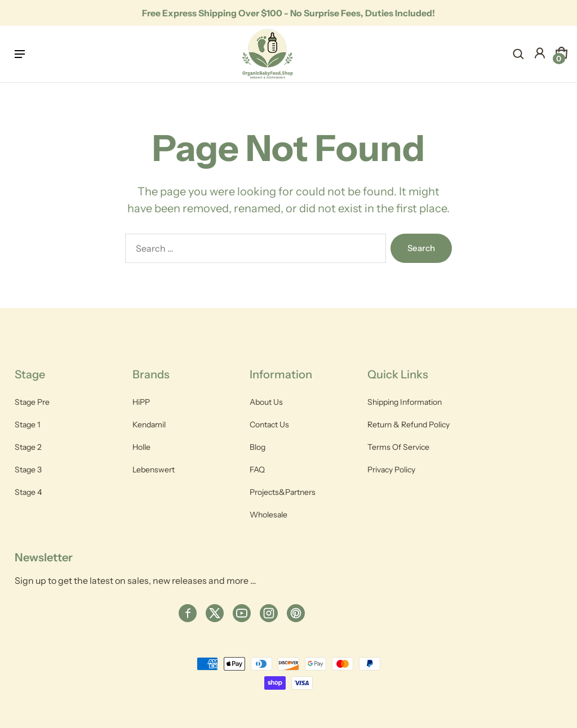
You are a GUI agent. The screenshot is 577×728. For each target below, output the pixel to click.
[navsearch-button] (518, 54)
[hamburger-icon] (21, 54)
